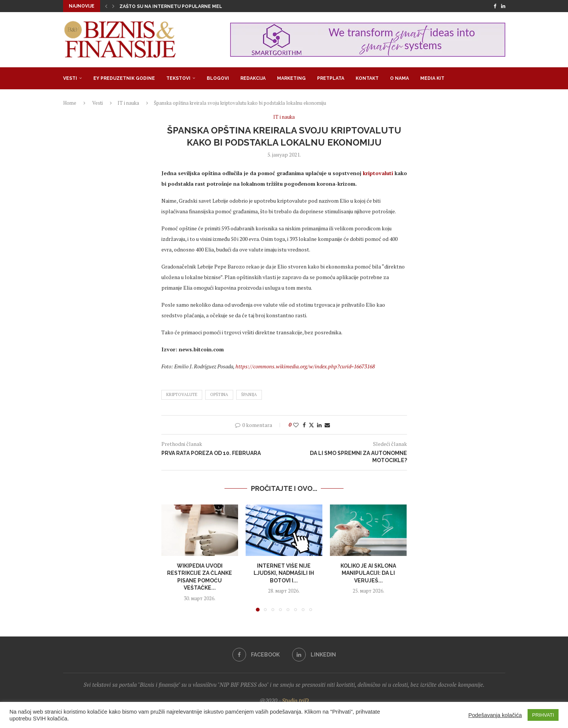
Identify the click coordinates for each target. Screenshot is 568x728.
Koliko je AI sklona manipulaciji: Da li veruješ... (368, 573)
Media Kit (432, 78)
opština (219, 394)
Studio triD (295, 700)
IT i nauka (128, 103)
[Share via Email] (327, 425)
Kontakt (367, 78)
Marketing (291, 78)
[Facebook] (495, 6)
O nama (399, 78)
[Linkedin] (503, 6)
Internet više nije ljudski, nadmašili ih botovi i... (284, 573)
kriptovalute (182, 394)
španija (249, 394)
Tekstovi (178, 78)
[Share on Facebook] (304, 425)
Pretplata (331, 78)
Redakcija (253, 78)
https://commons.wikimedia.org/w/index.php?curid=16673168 (305, 366)
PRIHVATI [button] (543, 715)
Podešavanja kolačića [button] (495, 715)
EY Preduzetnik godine (124, 78)
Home (70, 103)
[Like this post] (296, 425)
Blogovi (218, 78)
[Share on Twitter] (311, 425)
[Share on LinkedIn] (319, 425)
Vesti (70, 78)
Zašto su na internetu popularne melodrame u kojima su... (198, 6)
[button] (106, 6)
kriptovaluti (378, 173)
